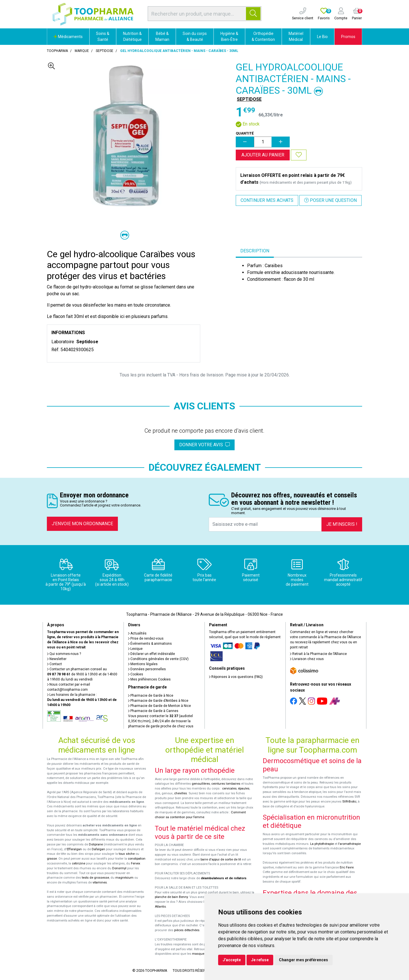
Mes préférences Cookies (149, 679)
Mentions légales (143, 664)
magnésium (124, 878)
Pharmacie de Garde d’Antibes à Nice (158, 701)
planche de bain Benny (171, 897)
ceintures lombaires (226, 784)
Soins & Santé (103, 36)
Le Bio (322, 37)
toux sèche (127, 854)
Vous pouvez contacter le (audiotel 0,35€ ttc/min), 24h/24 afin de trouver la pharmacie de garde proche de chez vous (161, 721)
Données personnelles (147, 669)
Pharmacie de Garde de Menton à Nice (159, 706)
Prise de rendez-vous (146, 638)
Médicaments (68, 37)
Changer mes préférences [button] (303, 960)
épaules (244, 789)
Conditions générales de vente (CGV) (158, 659)
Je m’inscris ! (342, 524)
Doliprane (96, 844)
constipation (137, 859)
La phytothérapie (322, 844)
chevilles (180, 793)
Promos (348, 37)
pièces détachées (187, 930)
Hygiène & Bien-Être (229, 36)
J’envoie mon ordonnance (82, 524)
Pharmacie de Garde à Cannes (153, 711)
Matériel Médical (296, 36)
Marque (82, 51)
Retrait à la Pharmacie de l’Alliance (318, 654)
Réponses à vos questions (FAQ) (236, 677)
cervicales (229, 789)
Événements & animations (150, 644)
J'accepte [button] (232, 960)
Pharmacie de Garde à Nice (151, 696)
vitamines (100, 882)
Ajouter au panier (263, 155)
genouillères (201, 784)
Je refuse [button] (260, 960)
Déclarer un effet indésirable (152, 654)
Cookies (136, 674)
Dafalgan (98, 849)
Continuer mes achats (267, 200)
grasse (52, 859)
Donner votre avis (204, 445)
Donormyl (119, 868)
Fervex (136, 863)
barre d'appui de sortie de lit (221, 859)
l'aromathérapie (349, 844)
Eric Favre (347, 867)
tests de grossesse (95, 878)
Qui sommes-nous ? (64, 654)
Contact (55, 664)
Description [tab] (255, 251)
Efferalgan (74, 849)
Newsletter (57, 659)
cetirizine (79, 863)
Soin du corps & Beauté (195, 36)
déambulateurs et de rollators (224, 878)
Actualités (137, 633)
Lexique (135, 649)
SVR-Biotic (349, 802)
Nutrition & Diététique (132, 36)
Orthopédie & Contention (263, 36)
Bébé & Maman (162, 36)
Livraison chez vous (307, 659)
